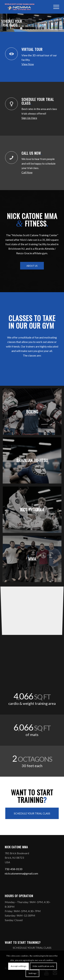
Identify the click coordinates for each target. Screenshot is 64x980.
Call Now (27, 172)
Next (61, 23)
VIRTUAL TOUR (32, 49)
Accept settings (19, 966)
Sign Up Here (29, 118)
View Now (28, 64)
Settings (33, 973)
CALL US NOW (32, 153)
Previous (3, 23)
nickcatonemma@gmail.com (21, 873)
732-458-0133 (13, 869)
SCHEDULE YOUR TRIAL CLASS (38, 101)
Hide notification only (43, 966)
